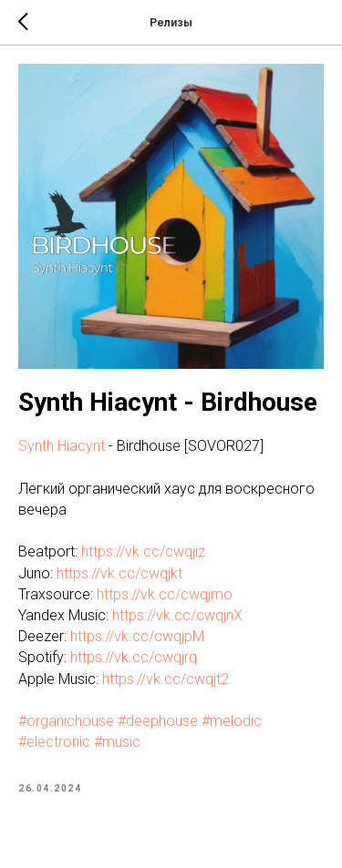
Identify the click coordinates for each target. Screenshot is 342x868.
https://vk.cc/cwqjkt (119, 573)
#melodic (232, 721)
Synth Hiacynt (62, 446)
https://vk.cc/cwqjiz (143, 551)
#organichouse (66, 721)
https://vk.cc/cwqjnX (177, 615)
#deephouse (158, 721)
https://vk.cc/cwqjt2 (166, 679)
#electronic (54, 742)
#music (117, 742)
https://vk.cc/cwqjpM (137, 636)
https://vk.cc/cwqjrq (134, 657)
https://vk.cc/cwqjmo (165, 594)
